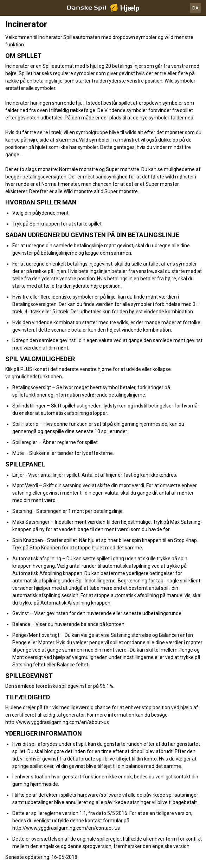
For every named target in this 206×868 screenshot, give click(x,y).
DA (195, 8)
